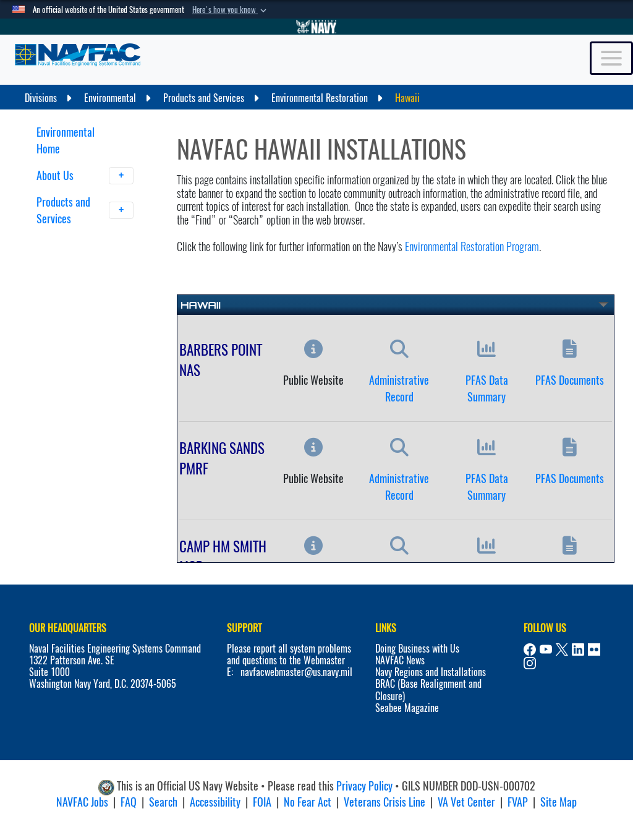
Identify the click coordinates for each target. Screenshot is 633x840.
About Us (85, 176)
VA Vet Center (466, 802)
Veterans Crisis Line (384, 802)
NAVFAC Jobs (82, 802)
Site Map (559, 802)
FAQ (129, 802)
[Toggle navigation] (611, 58)
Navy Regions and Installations (431, 672)
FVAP (518, 802)
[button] (231, 10)
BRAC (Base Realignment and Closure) (428, 690)
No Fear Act (308, 802)
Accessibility (215, 802)
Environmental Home (66, 140)
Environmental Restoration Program (472, 246)
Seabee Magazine (407, 708)
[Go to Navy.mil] (316, 27)
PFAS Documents (570, 380)
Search (163, 802)
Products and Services (85, 210)
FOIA (262, 802)
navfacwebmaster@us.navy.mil (296, 672)
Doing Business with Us (417, 649)
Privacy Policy (364, 786)
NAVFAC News (400, 660)
